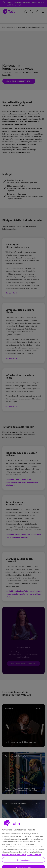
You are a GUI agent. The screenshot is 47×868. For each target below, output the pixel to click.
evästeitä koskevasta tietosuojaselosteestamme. (22, 860)
